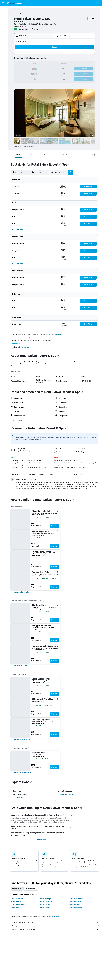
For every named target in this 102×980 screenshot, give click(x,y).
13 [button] (33, 64)
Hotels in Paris (45, 907)
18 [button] (24, 69)
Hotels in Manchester (18, 904)
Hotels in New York (46, 902)
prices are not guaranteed (53, 916)
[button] (3, 3)
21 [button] (38, 69)
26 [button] (29, 74)
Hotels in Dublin (45, 904)
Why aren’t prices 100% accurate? (55, 930)
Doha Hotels (35, 13)
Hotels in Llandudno (76, 902)
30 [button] (48, 74)
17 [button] (19, 69)
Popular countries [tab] (31, 889)
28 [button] (38, 74)
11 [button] (24, 64)
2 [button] (48, 54)
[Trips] (3, 32)
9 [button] (48, 59)
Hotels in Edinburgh (76, 907)
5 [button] (29, 59)
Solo (25, 474)
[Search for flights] (3, 9)
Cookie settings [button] (15, 343)
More (12, 366)
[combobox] (89, 475)
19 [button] (29, 69)
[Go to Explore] (3, 26)
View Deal (54, 526)
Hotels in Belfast (16, 902)
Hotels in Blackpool (17, 899)
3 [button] (19, 59)
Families (42, 474)
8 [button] (43, 59)
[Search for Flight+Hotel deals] (3, 22)
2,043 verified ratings (33, 29)
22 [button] (43, 69)
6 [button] (33, 59)
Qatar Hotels (23, 13)
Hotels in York (15, 907)
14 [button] (38, 64)
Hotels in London (75, 904)
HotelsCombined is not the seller (55, 922)
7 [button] (38, 59)
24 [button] (19, 74)
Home (16, 13)
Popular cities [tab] (17, 889)
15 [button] (43, 64)
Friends (33, 474)
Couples (51, 474)
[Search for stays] (3, 13)
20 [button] (33, 69)
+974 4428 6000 (20, 26)
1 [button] (43, 54)
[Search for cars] (3, 18)
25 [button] (24, 74)
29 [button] (43, 74)
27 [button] (33, 74)
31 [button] (19, 78)
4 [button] (24, 59)
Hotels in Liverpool (46, 899)
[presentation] (35, 146)
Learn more (58, 334)
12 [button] (29, 64)
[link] (21, 592)
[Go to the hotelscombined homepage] (15, 3)
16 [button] (48, 64)
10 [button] (19, 64)
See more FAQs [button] (41, 839)
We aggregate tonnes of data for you (55, 926)
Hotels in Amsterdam (76, 899)
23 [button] (48, 69)
